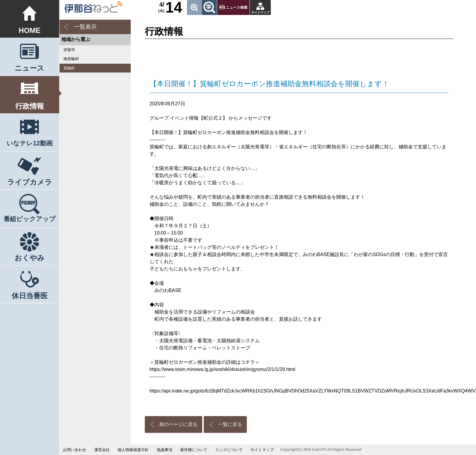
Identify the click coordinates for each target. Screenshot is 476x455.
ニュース (29, 68)
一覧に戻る (230, 424)
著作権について (194, 450)
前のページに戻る (178, 424)
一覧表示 (85, 27)
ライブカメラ (30, 182)
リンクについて (229, 450)
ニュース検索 (237, 7)
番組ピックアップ (30, 219)
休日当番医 (30, 296)
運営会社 (102, 450)
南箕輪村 (71, 59)
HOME (29, 30)
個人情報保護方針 (133, 450)
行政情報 (30, 106)
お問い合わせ (74, 450)
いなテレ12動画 (30, 143)
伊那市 (69, 50)
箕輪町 (69, 68)
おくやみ (30, 258)
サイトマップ (260, 12)
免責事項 (165, 450)
